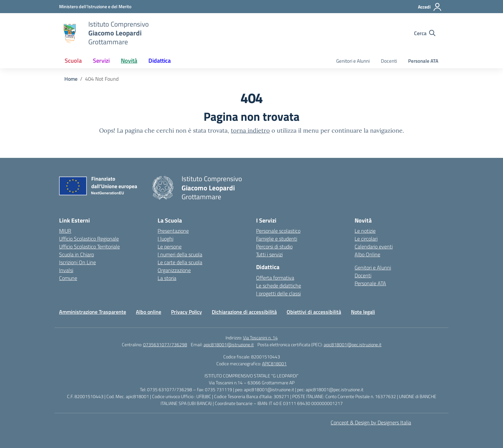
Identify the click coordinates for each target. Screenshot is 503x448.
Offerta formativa (275, 278)
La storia (167, 278)
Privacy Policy (186, 312)
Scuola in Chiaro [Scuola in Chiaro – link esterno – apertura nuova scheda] (77, 254)
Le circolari (366, 239)
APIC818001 (274, 363)
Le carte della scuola (180, 262)
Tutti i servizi (269, 254)
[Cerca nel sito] (425, 33)
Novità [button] (129, 61)
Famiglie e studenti (277, 239)
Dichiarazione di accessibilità (244, 312)
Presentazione (173, 231)
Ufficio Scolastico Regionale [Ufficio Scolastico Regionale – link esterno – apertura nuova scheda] (89, 239)
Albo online (149, 312)
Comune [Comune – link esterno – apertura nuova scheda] (68, 278)
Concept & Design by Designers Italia (371, 422)
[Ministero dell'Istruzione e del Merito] (95, 6)
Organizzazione (174, 270)
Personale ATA (423, 61)
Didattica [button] (160, 61)
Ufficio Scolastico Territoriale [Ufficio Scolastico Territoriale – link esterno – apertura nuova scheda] (89, 246)
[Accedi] (430, 7)
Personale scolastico (278, 231)
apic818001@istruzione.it (229, 344)
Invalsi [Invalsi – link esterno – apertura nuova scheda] (66, 270)
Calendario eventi (374, 246)
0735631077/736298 (165, 344)
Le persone (170, 246)
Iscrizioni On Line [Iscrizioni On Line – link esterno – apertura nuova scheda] (77, 262)
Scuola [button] (73, 61)
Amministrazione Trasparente (93, 312)
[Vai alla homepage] (70, 33)
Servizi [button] (101, 61)
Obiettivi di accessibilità (314, 312)
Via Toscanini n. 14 (260, 338)
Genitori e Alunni (353, 61)
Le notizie (365, 231)
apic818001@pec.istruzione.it (353, 344)
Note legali (363, 312)
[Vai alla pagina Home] (71, 79)
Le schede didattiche (279, 286)
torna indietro (250, 130)
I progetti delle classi (278, 293)
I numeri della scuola (180, 254)
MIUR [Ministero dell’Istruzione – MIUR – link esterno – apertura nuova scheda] (65, 231)
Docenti (389, 61)
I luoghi (165, 239)
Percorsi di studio (274, 246)
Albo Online (367, 254)
